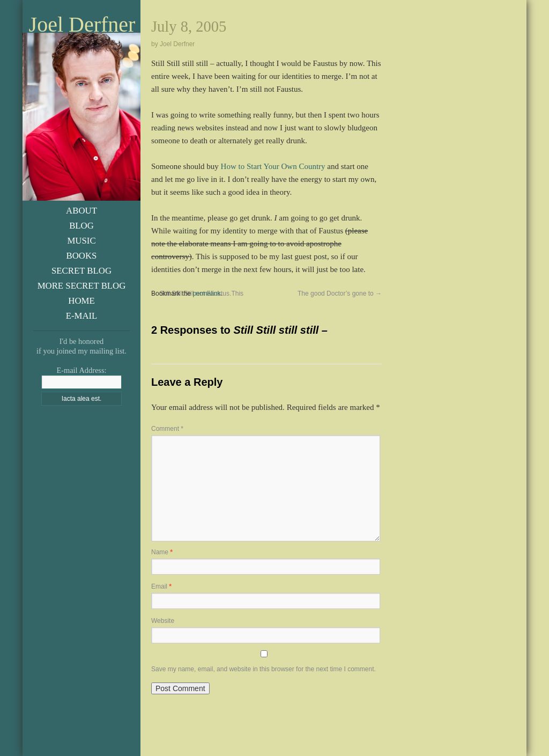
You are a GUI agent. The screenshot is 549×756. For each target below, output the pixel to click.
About (81, 211)
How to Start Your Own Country (273, 166)
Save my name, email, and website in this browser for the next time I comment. (264, 669)
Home (81, 301)
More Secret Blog (82, 286)
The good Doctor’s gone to (340, 293)
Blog (81, 226)
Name (162, 552)
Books (82, 256)
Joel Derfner (82, 25)
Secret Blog (81, 271)
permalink (206, 293)
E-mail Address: (81, 370)
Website (163, 621)
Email (161, 586)
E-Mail (82, 316)
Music (81, 241)
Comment (167, 429)
